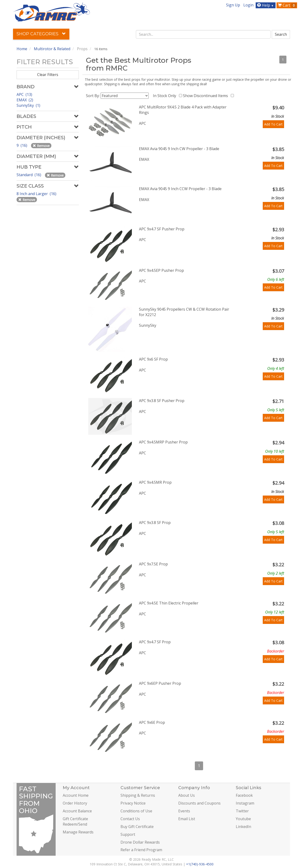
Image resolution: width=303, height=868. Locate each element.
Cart (287, 5)
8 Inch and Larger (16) (37, 194)
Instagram (245, 803)
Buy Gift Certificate (137, 827)
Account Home (76, 795)
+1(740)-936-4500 (200, 864)
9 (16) (22, 145)
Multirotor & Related (52, 49)
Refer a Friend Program (141, 850)
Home (22, 49)
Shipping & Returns (138, 795)
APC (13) (24, 94)
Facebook (244, 795)
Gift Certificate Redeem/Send (75, 821)
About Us (187, 795)
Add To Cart (273, 124)
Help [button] (266, 5)
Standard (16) (29, 175)
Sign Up (233, 5)
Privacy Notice (133, 803)
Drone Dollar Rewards (140, 842)
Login (248, 5)
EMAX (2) (25, 100)
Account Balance (77, 811)
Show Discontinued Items (206, 96)
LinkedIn (243, 827)
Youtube (243, 819)
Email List (187, 819)
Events (184, 811)
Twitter (242, 811)
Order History (75, 803)
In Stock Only (165, 96)
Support (128, 834)
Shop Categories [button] (41, 34)
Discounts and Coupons (199, 803)
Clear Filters (48, 75)
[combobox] (203, 34)
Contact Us (130, 819)
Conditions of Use (136, 811)
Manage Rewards (78, 832)
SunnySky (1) (28, 105)
